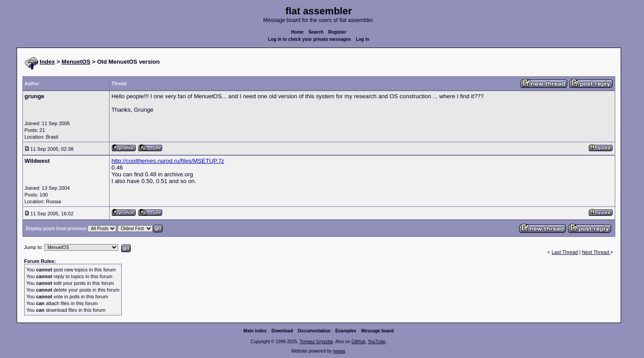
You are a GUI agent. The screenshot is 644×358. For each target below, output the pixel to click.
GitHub (358, 342)
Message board (377, 331)
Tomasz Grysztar (316, 342)
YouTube (377, 342)
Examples (346, 331)
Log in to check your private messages (310, 39)
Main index (255, 331)
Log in (362, 39)
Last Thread (565, 252)
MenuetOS (76, 62)
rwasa (339, 351)
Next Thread (596, 252)
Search (316, 32)
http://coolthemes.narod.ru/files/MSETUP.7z (168, 161)
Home (297, 32)
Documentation (314, 331)
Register (337, 32)
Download (282, 331)
